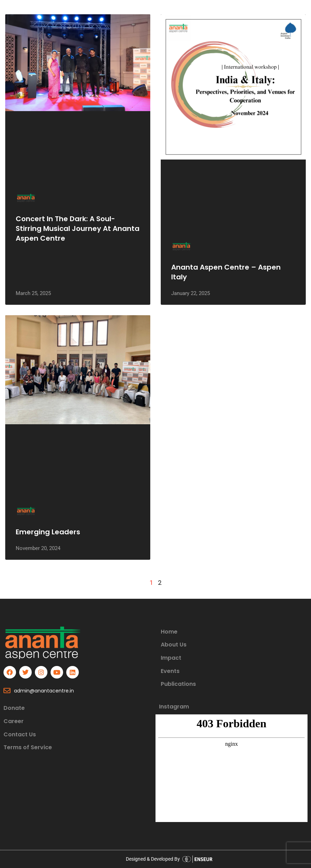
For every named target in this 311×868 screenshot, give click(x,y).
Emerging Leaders (48, 532)
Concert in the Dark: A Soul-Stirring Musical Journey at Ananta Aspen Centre (78, 228)
